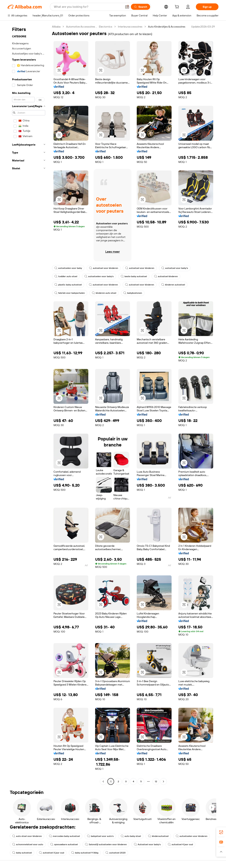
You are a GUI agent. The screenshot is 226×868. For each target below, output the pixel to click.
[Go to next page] (163, 781)
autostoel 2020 (116, 853)
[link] (221, 832)
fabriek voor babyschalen (70, 293)
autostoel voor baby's (175, 268)
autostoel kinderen (166, 276)
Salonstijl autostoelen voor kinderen (106, 844)
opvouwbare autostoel (64, 844)
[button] (127, 7)
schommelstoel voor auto (28, 844)
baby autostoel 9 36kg (85, 853)
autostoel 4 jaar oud (180, 844)
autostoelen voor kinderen (192, 836)
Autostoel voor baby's (147, 844)
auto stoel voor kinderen (27, 836)
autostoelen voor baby (68, 268)
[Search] (140, 7)
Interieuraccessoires (130, 27)
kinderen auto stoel (104, 293)
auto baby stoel (131, 836)
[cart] (178, 7)
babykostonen (133, 293)
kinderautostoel (158, 836)
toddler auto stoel (66, 276)
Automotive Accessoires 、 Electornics (89, 27)
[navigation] (29, 404)
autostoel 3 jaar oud (52, 853)
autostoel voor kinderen (104, 268)
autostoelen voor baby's (99, 276)
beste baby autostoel (134, 276)
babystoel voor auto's (100, 836)
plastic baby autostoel (68, 285)
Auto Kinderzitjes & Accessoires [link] (167, 27)
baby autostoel (22, 853)
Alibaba (56, 27)
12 (156, 781)
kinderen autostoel (173, 285)
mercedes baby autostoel (64, 836)
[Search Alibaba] (88, 7)
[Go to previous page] (103, 781)
